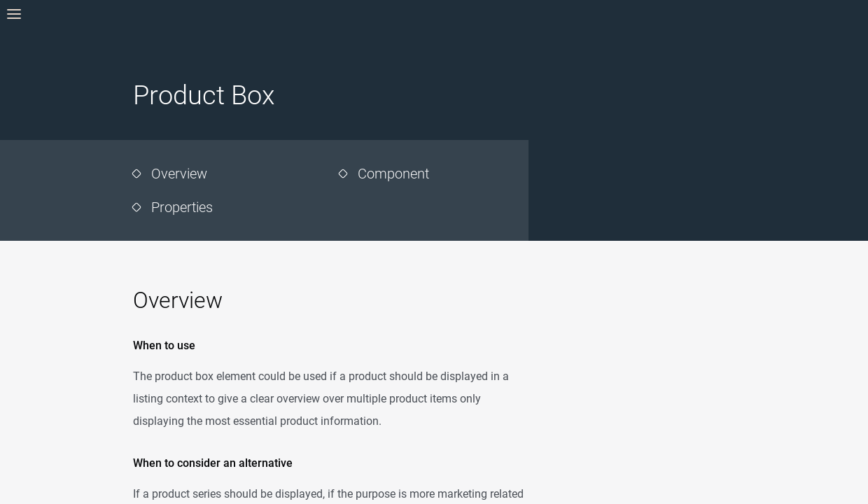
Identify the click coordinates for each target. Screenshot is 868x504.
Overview (179, 174)
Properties (182, 207)
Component (393, 174)
